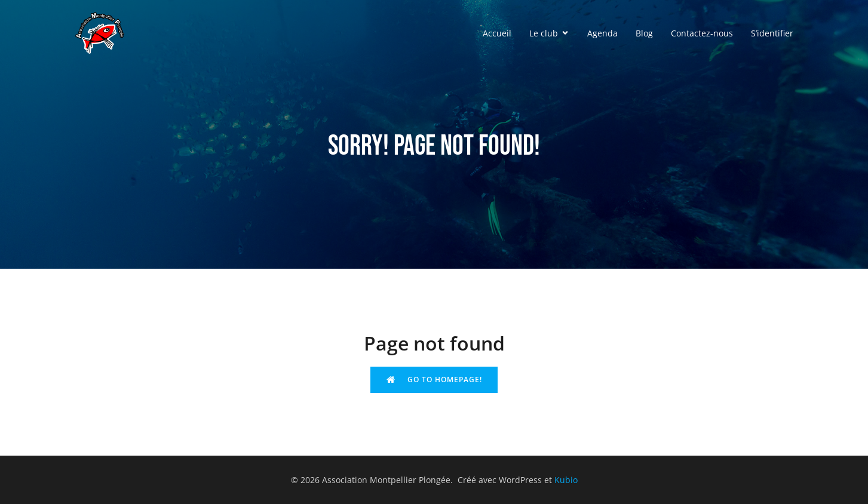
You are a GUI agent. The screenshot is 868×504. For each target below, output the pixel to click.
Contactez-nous (702, 33)
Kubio (566, 480)
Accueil (497, 33)
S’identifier (772, 33)
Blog (644, 33)
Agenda (602, 33)
